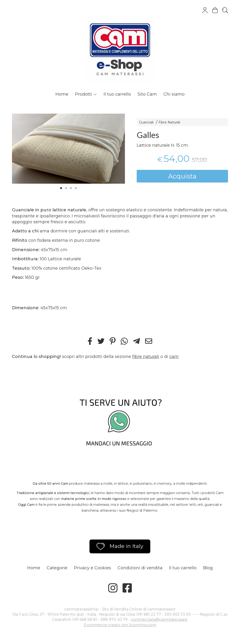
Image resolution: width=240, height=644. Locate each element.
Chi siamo (174, 94)
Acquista (182, 176)
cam (174, 357)
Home (62, 94)
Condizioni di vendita (140, 568)
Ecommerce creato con (120, 625)
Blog (208, 568)
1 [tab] (61, 188)
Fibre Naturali (169, 122)
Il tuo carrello (117, 94)
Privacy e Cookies (93, 568)
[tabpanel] (68, 149)
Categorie (57, 568)
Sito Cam (147, 94)
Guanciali (146, 122)
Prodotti (86, 94)
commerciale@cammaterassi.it (159, 620)
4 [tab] (76, 188)
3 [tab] (71, 188)
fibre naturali (146, 357)
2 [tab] (66, 188)
